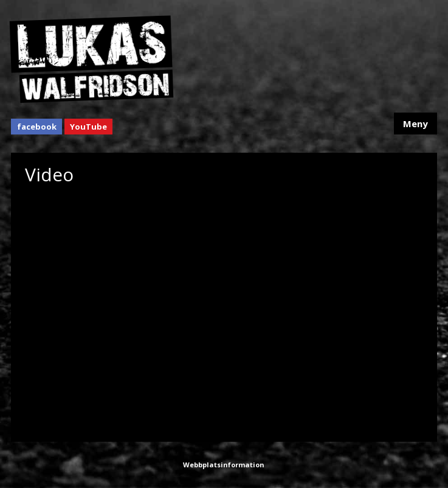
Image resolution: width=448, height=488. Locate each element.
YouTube (88, 127)
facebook (37, 127)
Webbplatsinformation (224, 465)
